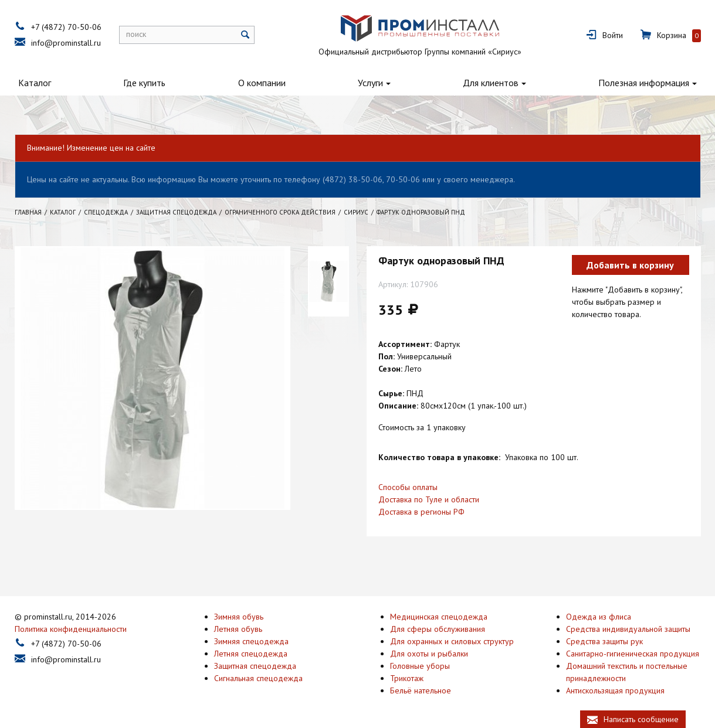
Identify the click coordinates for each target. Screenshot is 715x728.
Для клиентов (491, 83)
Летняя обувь (238, 628)
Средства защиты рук (604, 640)
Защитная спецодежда (255, 665)
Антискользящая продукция (615, 689)
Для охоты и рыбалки (429, 652)
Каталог (35, 83)
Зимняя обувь (239, 615)
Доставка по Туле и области (429, 499)
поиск (136, 34)
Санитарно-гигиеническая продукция (633, 652)
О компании (262, 83)
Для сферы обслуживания (438, 628)
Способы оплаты (408, 487)
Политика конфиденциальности (71, 628)
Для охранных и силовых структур (452, 640)
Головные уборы (420, 665)
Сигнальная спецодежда (258, 677)
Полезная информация (644, 83)
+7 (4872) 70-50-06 (66, 27)
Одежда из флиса (599, 615)
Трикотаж (407, 677)
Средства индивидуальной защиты (628, 628)
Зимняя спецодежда (251, 640)
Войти (613, 35)
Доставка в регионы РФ (421, 512)
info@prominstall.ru (66, 43)
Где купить (144, 83)
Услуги (370, 83)
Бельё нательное (421, 689)
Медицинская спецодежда (439, 615)
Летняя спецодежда (251, 652)
